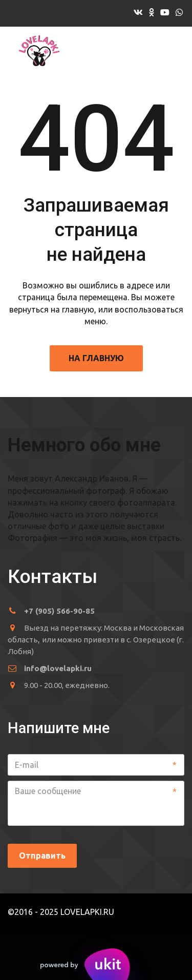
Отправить (42, 856)
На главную (96, 358)
